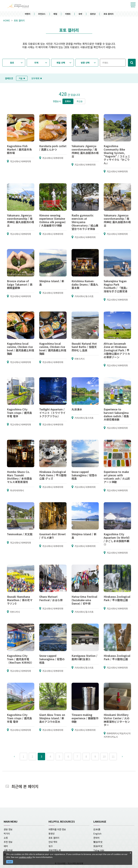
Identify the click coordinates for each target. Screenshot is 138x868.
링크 (51, 846)
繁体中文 (98, 842)
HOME (6, 20)
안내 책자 (53, 842)
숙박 (80, 14)
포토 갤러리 (108, 14)
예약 (6, 846)
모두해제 (37, 78)
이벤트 (68, 14)
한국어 (96, 838)
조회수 (68, 101)
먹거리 (7, 834)
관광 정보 (8, 829)
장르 (12, 63)
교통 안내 (8, 850)
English (97, 834)
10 (104, 756)
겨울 (22, 78)
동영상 (93, 14)
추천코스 (42, 14)
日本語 (97, 829)
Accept (10, 862)
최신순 (80, 101)
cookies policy (25, 857)
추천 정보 (8, 842)
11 (113, 756)
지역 (36, 63)
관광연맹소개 (55, 850)
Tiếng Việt (99, 850)
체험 (55, 14)
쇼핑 (6, 838)
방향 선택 (85, 63)
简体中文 (98, 846)
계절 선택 (61, 63)
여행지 (28, 14)
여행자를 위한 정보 (57, 829)
